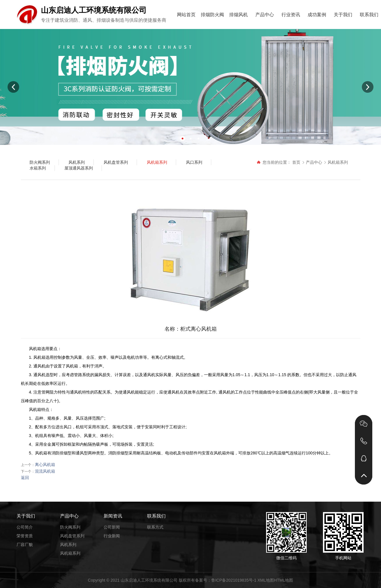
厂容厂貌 (25, 545)
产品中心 (265, 15)
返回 (25, 478)
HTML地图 (284, 580)
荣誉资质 (25, 536)
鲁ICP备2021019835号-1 (234, 580)
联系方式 (155, 527)
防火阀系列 (70, 527)
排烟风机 (239, 15)
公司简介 (25, 527)
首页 (296, 162)
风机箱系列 (338, 162)
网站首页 (186, 15)
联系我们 (369, 15)
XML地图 (266, 580)
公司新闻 (112, 527)
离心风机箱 (45, 465)
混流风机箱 (45, 471)
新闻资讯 (113, 516)
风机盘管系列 (72, 536)
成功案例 (317, 15)
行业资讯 (291, 15)
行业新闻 (112, 536)
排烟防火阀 (212, 15)
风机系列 (68, 545)
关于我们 (343, 15)
